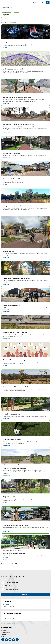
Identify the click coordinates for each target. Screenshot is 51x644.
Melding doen (26, 595)
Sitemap (3, 635)
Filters (6, 19)
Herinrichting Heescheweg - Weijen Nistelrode (18, 98)
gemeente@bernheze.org (12, 589)
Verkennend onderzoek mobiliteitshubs (16, 525)
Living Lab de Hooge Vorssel (12, 206)
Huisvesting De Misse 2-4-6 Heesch (14, 179)
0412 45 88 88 (9, 586)
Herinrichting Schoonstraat (12, 153)
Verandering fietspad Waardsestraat (15, 468)
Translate (16, 12)
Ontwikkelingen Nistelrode (15, 94)
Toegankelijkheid (6, 633)
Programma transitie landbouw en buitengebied (18, 387)
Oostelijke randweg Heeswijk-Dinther (15, 333)
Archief (3, 636)
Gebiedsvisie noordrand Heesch (13, 69)
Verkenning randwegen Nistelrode (14, 554)
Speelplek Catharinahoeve (11, 414)
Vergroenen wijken (9, 497)
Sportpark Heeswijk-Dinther (12, 440)
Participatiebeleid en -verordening (14, 360)
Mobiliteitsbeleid (8, 252)
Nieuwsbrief (4, 631)
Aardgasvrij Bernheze (10, 42)
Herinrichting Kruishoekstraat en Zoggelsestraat (18, 125)
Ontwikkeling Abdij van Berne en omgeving (17, 279)
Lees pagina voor (6, 12)
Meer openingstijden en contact (9, 623)
